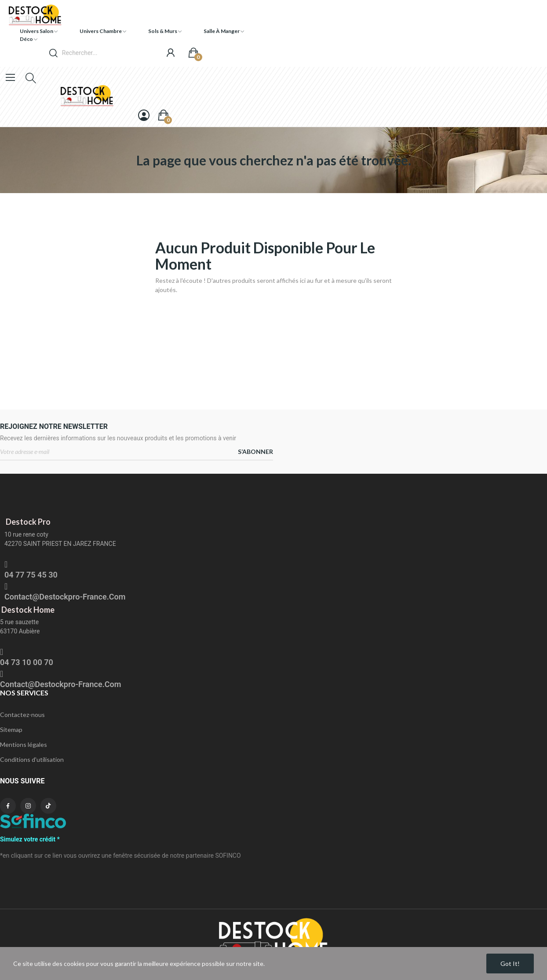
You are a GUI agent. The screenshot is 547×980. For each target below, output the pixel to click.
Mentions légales (24, 744)
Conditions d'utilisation (32, 759)
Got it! (510, 964)
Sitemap (11, 730)
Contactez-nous (22, 715)
